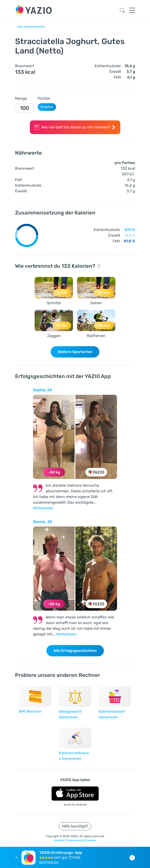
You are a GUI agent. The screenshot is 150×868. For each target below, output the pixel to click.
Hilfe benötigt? (75, 826)
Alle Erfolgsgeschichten (75, 651)
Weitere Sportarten (75, 352)
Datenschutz (75, 840)
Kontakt (60, 840)
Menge (21, 98)
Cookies (91, 840)
